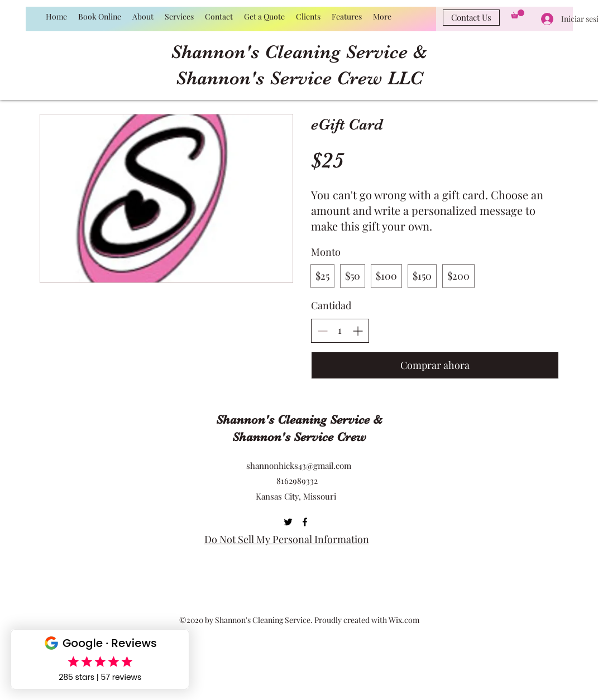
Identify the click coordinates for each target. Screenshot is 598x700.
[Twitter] (288, 522)
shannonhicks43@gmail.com (299, 466)
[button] (518, 14)
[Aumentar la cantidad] (358, 331)
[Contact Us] (471, 18)
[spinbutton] (340, 330)
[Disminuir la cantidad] (322, 331)
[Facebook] (305, 522)
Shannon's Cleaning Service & (299, 52)
